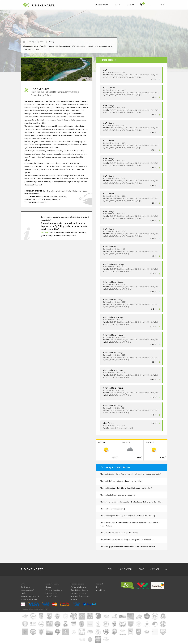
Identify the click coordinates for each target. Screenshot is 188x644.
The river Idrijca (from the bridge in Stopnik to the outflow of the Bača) (126, 488)
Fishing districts (51, 593)
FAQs (110, 569)
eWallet (23, 593)
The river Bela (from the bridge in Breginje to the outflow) (121, 481)
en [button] (162, 5)
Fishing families (51, 596)
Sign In (130, 5)
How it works (102, 5)
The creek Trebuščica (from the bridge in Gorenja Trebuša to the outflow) (127, 540)
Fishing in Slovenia (77, 584)
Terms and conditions (54, 590)
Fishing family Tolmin (37, 42)
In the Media (100, 590)
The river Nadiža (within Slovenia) (113, 509)
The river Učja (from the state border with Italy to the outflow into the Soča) (128, 547)
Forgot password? (27, 590)
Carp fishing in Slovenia (79, 590)
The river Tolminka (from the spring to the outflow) (119, 533)
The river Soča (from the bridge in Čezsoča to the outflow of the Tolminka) (128, 516)
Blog (118, 5)
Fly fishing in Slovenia (78, 587)
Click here (45, 232)
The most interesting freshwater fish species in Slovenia (80, 596)
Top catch (100, 584)
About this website (53, 584)
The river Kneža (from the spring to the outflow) (118, 495)
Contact (155, 569)
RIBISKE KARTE (43, 6)
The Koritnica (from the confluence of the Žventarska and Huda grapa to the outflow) (131, 502)
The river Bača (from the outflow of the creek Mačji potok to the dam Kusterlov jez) (131, 474)
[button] (150, 4)
